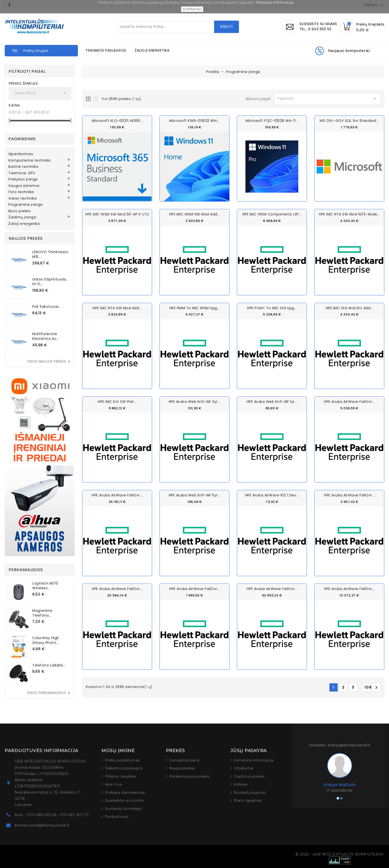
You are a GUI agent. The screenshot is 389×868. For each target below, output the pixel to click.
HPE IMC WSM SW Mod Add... (195, 214)
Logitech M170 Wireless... (45, 586)
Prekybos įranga (23, 179)
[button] (41, 51)
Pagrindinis (22, 139)
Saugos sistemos (24, 186)
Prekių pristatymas (122, 760)
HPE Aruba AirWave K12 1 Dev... (272, 495)
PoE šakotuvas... (47, 307)
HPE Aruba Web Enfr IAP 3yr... (195, 401)
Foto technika (21, 192)
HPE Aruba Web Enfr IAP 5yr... (195, 495)
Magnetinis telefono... (42, 613)
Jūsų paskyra (249, 751)
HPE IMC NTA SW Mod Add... (117, 308)
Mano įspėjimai (247, 800)
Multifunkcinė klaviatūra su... (46, 336)
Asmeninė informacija (254, 760)
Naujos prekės (182, 768)
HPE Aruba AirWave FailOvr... (349, 401)
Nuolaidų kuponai (250, 793)
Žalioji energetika (24, 224)
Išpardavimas (21, 154)
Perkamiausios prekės (189, 776)
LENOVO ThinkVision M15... (50, 254)
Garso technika (22, 199)
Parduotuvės (117, 817)
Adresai (241, 784)
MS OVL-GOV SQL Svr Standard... (349, 121)
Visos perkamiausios (50, 693)
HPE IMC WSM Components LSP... (272, 214)
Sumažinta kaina (184, 760)
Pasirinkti (328, 99)
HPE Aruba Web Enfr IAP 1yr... (272, 401)
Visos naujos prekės (50, 362)
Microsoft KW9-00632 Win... (194, 121)
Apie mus (114, 784)
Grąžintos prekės (249, 776)
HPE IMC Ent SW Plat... (117, 401)
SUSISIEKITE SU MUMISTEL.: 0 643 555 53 (318, 26)
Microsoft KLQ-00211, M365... (117, 121)
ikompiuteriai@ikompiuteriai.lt (42, 825)
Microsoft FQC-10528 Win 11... (272, 121)
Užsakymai (244, 768)
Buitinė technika (23, 167)
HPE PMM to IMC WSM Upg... (195, 308)
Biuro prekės (20, 211)
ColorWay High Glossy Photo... (46, 640)
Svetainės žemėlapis (124, 809)
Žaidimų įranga (22, 217)
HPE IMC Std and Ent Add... (349, 308)
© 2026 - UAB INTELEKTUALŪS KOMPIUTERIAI (340, 854)
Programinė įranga (26, 205)
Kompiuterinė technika (30, 161)
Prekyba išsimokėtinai (125, 793)
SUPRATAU (192, 9)
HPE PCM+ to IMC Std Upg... (272, 308)
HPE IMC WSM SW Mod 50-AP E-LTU (117, 214)
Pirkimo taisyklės (120, 776)
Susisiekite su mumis (124, 800)
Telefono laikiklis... (49, 665)
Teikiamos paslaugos (124, 768)
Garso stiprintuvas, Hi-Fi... (50, 282)
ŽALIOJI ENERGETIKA (152, 50)
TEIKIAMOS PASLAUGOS (106, 50)
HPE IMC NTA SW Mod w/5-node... (349, 214)
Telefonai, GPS (22, 173)
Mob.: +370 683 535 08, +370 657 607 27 (52, 815)
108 (368, 687)
